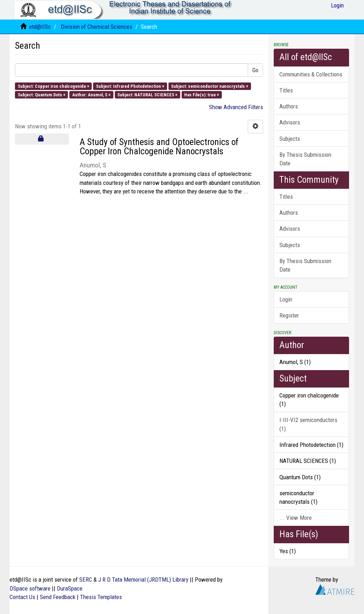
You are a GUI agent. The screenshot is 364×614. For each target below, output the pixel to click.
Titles (286, 90)
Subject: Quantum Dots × (42, 94)
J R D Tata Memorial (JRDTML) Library (143, 580)
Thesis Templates (101, 597)
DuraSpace (70, 588)
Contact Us (22, 597)
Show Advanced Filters (236, 107)
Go (255, 70)
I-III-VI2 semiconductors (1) (308, 424)
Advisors (290, 122)
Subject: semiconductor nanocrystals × (210, 86)
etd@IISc (40, 27)
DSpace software (30, 588)
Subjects (290, 139)
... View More (296, 518)
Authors (289, 106)
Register (289, 315)
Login (286, 299)
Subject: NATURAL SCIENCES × (147, 94)
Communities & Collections (311, 74)
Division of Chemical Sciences (97, 27)
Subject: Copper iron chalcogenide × (53, 86)
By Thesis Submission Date (305, 159)
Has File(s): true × (202, 94)
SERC (86, 580)
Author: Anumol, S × (91, 94)
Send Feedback (58, 597)
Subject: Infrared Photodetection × (130, 86)
